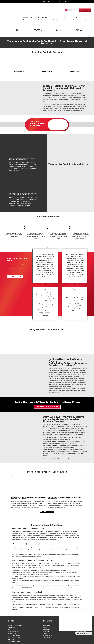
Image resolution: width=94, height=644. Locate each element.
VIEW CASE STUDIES (47, 512)
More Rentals (66, 19)
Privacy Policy (47, 637)
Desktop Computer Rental (15, 625)
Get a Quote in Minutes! (47, 406)
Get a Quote (46, 625)
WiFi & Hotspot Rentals (28, 19)
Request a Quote (82, 633)
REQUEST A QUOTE (15, 276)
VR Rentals (11, 639)
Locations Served (48, 635)
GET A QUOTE (85, 10)
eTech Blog (46, 631)
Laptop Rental (12, 627)
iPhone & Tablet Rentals (42, 19)
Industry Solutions (76, 19)
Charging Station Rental (14, 637)
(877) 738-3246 (72, 10)
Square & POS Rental (14, 631)
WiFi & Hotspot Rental (14, 641)
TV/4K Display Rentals (14, 635)
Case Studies (47, 629)
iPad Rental (11, 629)
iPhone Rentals (12, 633)
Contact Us (88, 19)
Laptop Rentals (55, 19)
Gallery (45, 627)
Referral (45, 633)
